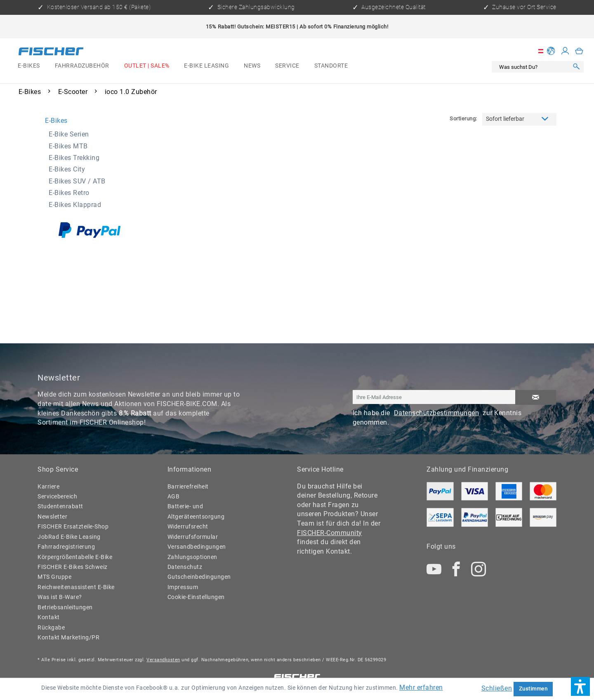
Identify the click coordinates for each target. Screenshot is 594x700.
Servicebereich (57, 497)
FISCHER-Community (330, 533)
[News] (252, 66)
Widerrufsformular (193, 537)
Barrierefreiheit (188, 487)
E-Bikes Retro (69, 193)
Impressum (183, 587)
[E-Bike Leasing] (206, 66)
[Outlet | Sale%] (147, 66)
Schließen (497, 688)
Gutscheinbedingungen (199, 577)
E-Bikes (56, 121)
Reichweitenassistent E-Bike (76, 587)
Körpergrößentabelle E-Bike (75, 557)
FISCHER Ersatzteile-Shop (73, 527)
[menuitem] (29, 66)
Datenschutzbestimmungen (437, 413)
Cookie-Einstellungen (196, 597)
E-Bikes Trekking (74, 158)
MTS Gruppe (54, 577)
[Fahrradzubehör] (82, 66)
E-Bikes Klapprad (75, 205)
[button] (580, 686)
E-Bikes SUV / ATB (77, 181)
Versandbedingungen (197, 547)
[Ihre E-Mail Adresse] (434, 397)
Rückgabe (51, 628)
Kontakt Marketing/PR (68, 638)
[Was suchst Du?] (532, 67)
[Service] (287, 66)
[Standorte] (331, 66)
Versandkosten (163, 660)
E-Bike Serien (69, 134)
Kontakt (49, 617)
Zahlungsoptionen (192, 557)
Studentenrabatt (60, 506)
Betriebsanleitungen (65, 607)
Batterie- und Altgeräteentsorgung (196, 511)
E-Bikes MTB (68, 146)
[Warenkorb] (579, 51)
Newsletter (52, 517)
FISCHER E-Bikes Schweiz (73, 567)
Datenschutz (185, 567)
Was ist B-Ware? (60, 597)
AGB (174, 497)
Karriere (48, 487)
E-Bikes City (67, 169)
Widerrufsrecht (188, 527)
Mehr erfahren (421, 687)
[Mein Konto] (565, 51)
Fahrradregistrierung (66, 547)
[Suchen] (576, 67)
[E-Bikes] (29, 66)
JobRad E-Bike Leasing (69, 537)
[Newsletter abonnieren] (536, 397)
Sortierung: (463, 119)
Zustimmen (533, 689)
